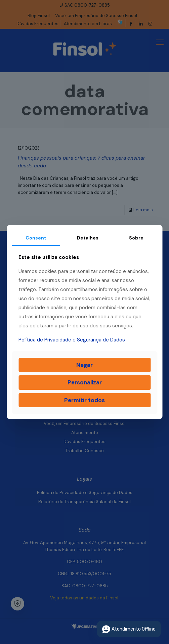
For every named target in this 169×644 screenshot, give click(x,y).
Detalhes (88, 238)
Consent (36, 238)
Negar (84, 365)
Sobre (136, 238)
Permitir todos (84, 400)
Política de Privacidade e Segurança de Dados (72, 340)
